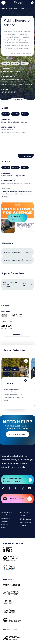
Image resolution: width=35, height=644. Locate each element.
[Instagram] (23, 488)
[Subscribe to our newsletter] (17, 480)
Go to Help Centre (17, 434)
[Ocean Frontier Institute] (7, 328)
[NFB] (10, 552)
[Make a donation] (26, 522)
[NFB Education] (26, 519)
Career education (7, 74)
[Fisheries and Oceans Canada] (9, 323)
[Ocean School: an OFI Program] (11, 570)
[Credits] (4, 528)
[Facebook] (9, 488)
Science (17, 74)
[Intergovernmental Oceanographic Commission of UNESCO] (10, 604)
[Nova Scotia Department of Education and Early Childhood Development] (13, 613)
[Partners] (22, 516)
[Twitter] (3, 488)
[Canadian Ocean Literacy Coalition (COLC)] (15, 622)
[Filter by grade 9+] (25, 65)
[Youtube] (30, 488)
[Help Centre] (25, 512)
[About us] (23, 526)
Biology (4, 125)
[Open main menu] (3, 3)
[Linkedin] (16, 488)
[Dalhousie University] (18, 317)
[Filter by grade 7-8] (15, 65)
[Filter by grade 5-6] (6, 65)
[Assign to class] (26, 362)
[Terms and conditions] (8, 523)
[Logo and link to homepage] (18, 3)
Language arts (20, 178)
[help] (32, 3)
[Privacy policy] (6, 518)
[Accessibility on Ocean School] (8, 514)
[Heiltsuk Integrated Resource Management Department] (4, 317)
